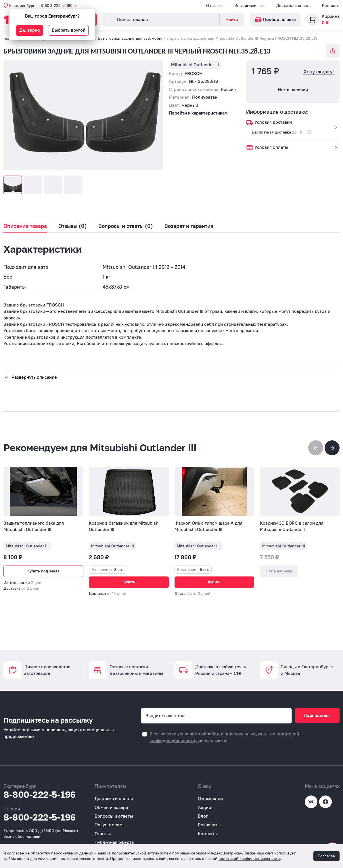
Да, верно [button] (30, 30)
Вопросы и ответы (114, 816)
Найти (232, 19)
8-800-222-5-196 (40, 795)
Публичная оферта (114, 842)
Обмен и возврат (112, 807)
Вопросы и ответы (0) (126, 226)
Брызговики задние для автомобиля (132, 38)
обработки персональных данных (236, 734)
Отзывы (103, 834)
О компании (210, 798)
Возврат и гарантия (189, 226)
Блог (203, 816)
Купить (129, 582)
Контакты (331, 6)
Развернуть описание (34, 377)
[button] (332, 448)
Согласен (326, 856)
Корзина (331, 16)
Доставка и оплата (293, 6)
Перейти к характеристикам (198, 113)
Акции (204, 807)
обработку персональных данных (62, 853)
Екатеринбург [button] (22, 6)
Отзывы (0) (73, 226)
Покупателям (109, 825)
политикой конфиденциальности (249, 859)
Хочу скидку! (319, 72)
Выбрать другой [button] (69, 30)
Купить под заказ (43, 571)
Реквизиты (209, 825)
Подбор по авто (275, 19)
